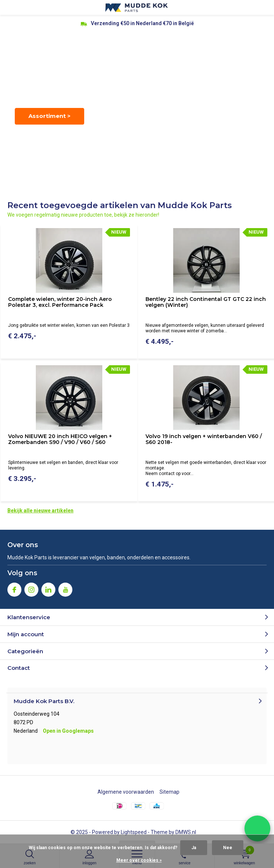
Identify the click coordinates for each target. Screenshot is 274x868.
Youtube (65, 588)
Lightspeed (134, 832)
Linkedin (48, 588)
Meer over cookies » (139, 860)
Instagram (31, 588)
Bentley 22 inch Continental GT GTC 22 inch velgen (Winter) (206, 302)
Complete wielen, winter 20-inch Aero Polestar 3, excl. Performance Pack (60, 302)
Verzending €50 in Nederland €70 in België (142, 23)
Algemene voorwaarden (126, 792)
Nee (228, 848)
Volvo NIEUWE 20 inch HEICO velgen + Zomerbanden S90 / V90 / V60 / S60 (60, 439)
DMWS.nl (186, 832)
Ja (194, 848)
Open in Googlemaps (68, 731)
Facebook (14, 588)
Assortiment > (49, 116)
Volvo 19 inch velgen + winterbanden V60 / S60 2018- (204, 439)
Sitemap (169, 792)
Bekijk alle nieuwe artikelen (40, 511)
